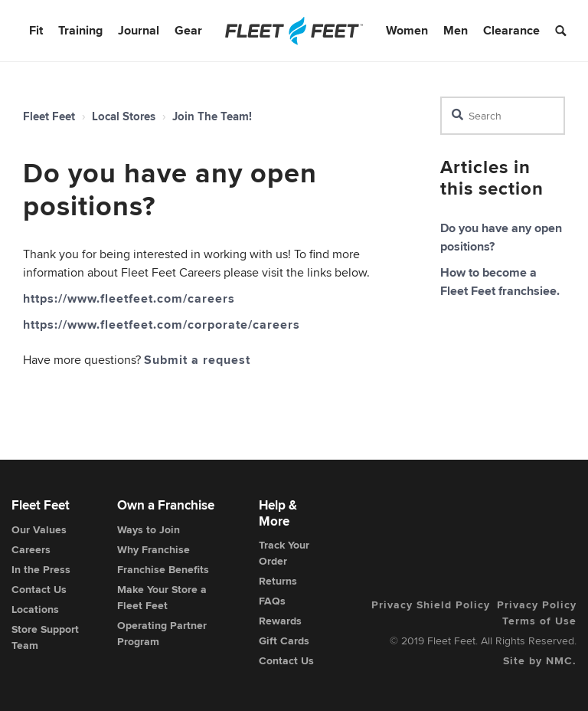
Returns (278, 581)
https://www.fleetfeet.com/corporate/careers (162, 324)
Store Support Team (45, 637)
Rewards (280, 621)
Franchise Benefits (163, 569)
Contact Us (39, 589)
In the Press (41, 569)
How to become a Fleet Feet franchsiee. (500, 282)
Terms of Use (539, 621)
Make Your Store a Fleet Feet (162, 597)
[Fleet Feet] (294, 31)
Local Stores (124, 116)
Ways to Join (149, 529)
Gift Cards (284, 641)
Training (80, 30)
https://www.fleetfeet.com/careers (129, 298)
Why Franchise (154, 549)
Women (407, 30)
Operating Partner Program (162, 633)
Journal (139, 30)
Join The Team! (212, 116)
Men (456, 30)
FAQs (272, 601)
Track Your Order (284, 553)
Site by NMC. (540, 660)
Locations (35, 609)
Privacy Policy (537, 605)
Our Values (39, 529)
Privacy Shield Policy (431, 605)
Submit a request (197, 360)
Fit (36, 30)
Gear (188, 30)
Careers (31, 549)
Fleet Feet (49, 116)
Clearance (511, 30)
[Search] (503, 116)
